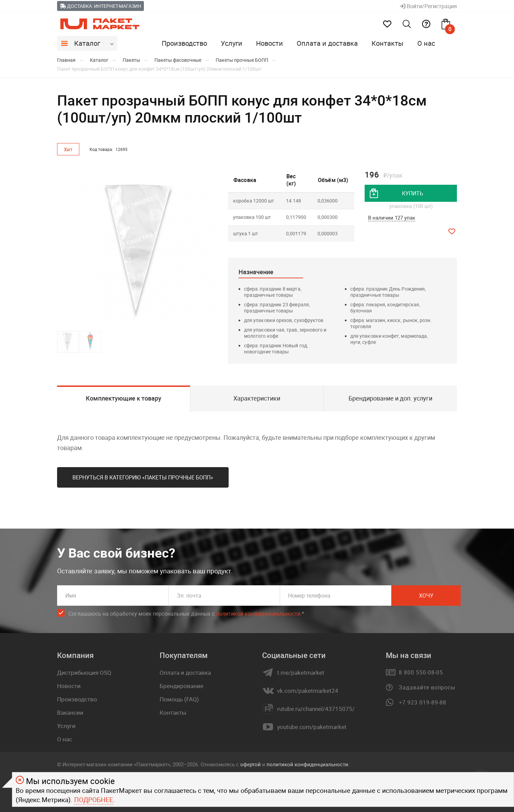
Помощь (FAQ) (179, 699)
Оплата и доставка (327, 43)
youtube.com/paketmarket (312, 727)
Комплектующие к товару (124, 398)
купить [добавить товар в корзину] (412, 193)
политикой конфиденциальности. (308, 764)
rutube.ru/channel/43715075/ (316, 709)
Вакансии (70, 712)
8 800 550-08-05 (421, 672)
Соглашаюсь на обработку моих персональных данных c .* (186, 614)
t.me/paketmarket (301, 673)
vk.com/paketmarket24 (308, 691)
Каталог (87, 43)
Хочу (426, 596)
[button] (212, 248)
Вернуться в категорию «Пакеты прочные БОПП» (143, 477)
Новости (269, 43)
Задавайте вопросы (427, 687)
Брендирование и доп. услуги (390, 398)
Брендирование (181, 686)
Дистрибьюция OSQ (84, 673)
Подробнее (94, 800)
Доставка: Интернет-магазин (100, 6)
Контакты (388, 43)
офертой (251, 764)
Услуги (232, 43)
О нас (426, 43)
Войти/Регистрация (428, 6)
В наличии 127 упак (392, 218)
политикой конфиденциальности (258, 614)
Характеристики (257, 398)
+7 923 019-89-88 (423, 702)
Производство (184, 43)
